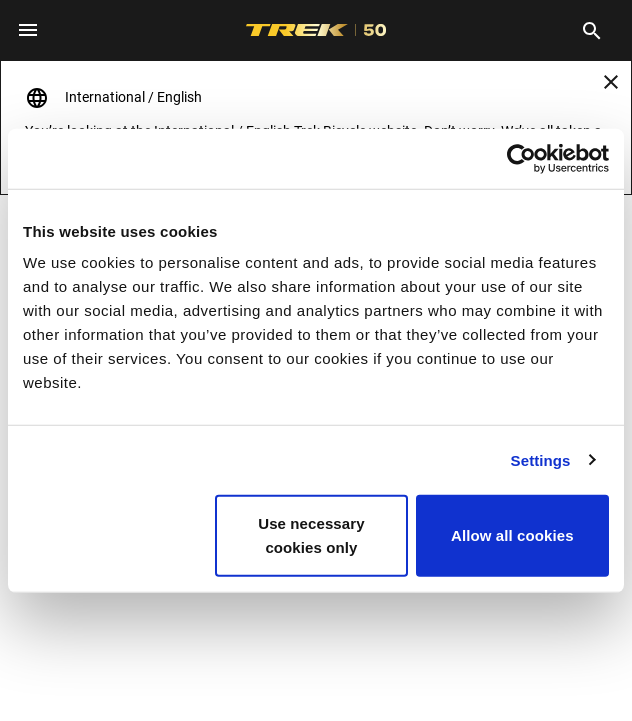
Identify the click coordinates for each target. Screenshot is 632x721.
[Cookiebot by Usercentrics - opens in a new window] (521, 158)
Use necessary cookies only (311, 535)
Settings (541, 459)
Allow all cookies (512, 535)
